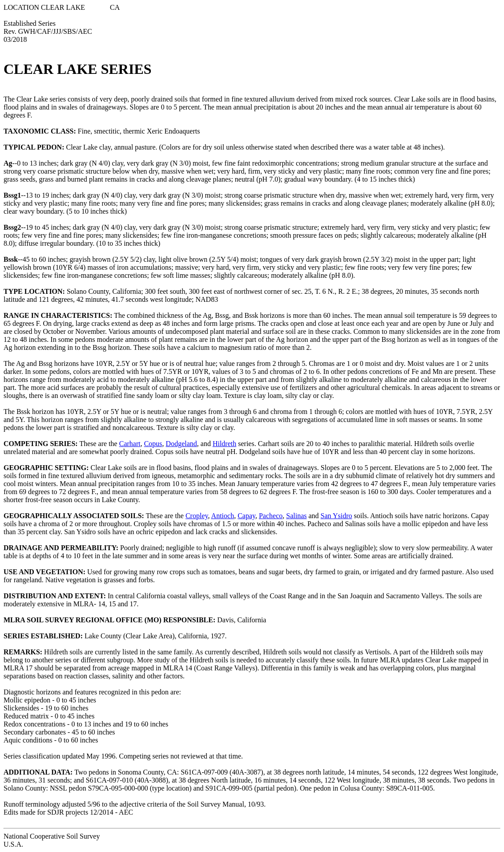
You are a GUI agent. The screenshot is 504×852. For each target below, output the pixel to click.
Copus (153, 444)
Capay (246, 516)
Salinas (296, 516)
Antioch (223, 516)
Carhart (130, 444)
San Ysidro (337, 516)
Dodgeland (181, 444)
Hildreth (224, 444)
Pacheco (271, 516)
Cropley (197, 516)
